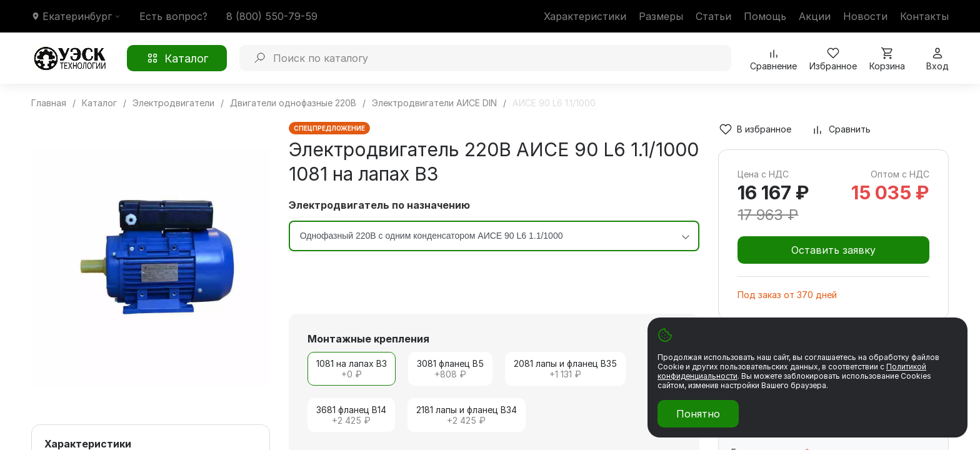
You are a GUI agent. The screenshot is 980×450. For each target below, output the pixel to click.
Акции (815, 16)
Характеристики (585, 16)
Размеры (661, 16)
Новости (865, 16)
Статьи (713, 16)
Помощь (765, 16)
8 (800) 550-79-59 (272, 16)
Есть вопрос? (173, 16)
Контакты (924, 16)
